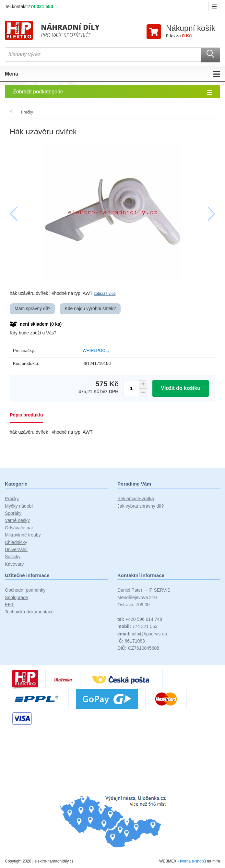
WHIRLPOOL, (96, 350)
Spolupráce (16, 597)
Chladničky (16, 542)
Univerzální (16, 549)
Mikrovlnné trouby (23, 535)
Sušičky (13, 557)
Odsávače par (19, 528)
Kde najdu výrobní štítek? (90, 308)
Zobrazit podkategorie (113, 92)
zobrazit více (105, 294)
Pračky (12, 499)
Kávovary (14, 564)
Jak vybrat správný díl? (141, 506)
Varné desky (17, 520)
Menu (113, 74)
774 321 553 (41, 6)
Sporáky (13, 513)
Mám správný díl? (32, 308)
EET (9, 605)
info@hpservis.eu (142, 634)
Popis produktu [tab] (26, 415)
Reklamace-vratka (136, 499)
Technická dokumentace (29, 612)
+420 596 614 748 (140, 619)
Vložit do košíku (181, 388)
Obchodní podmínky (25, 590)
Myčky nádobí (19, 506)
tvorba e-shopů (193, 861)
